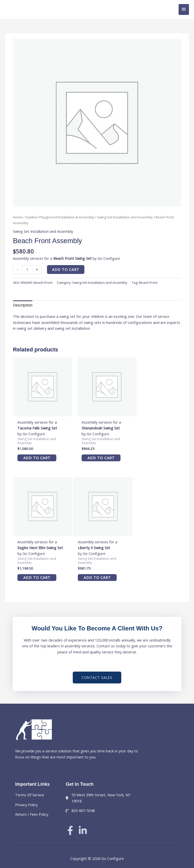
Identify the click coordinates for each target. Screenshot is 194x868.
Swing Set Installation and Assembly (125, 217)
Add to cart (66, 269)
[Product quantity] (27, 270)
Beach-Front (148, 283)
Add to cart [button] (34, 453)
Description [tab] (23, 305)
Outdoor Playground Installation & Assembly (60, 217)
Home (18, 217)
